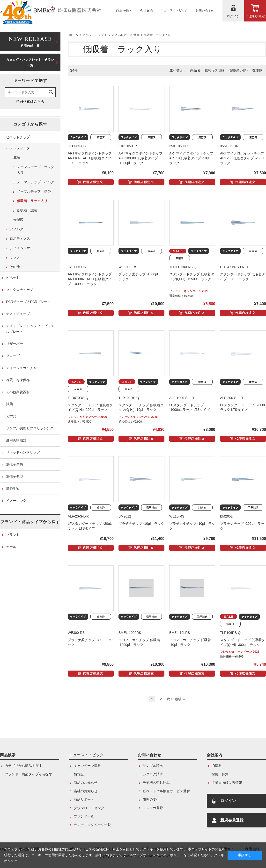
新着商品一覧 (30, 41)
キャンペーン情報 (87, 766)
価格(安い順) (214, 70)
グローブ (13, 356)
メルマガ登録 (153, 808)
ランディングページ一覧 (92, 825)
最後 (178, 699)
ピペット (13, 278)
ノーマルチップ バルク (36, 182)
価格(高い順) (238, 70)
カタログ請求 (153, 774)
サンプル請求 (153, 766)
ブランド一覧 (84, 816)
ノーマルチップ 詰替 (34, 191)
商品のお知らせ (86, 783)
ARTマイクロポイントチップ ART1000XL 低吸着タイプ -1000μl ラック (140, 158)
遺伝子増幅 (15, 464)
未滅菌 (18, 220)
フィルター (18, 229)
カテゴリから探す (30, 124)
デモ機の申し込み (156, 783)
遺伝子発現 (15, 476)
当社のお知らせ (86, 791)
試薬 (9, 404)
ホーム (74, 35)
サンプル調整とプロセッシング (30, 428)
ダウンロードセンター (91, 808)
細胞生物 (13, 489)
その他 (15, 267)
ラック (15, 257)
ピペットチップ (93, 35)
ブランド (13, 535)
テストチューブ (18, 314)
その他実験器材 (18, 392)
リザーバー (15, 344)
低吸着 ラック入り (158, 35)
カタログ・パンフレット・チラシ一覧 (30, 63)
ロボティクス (20, 238)
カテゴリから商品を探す (23, 766)
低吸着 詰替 (27, 210)
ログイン (228, 801)
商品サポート (84, 799)
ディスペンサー (22, 248)
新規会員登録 (232, 820)
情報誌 (79, 774)
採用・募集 (220, 774)
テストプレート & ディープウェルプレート (30, 329)
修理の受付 (151, 799)
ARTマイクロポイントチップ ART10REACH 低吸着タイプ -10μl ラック (90, 158)
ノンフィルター (118, 35)
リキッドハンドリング (23, 452)
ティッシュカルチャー (23, 368)
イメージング (16, 501)
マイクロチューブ (20, 290)
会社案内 (214, 755)
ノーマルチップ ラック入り (36, 170)
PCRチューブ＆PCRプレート (28, 302)
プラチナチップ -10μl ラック (141, 524)
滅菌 (137, 35)
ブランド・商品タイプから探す (30, 522)
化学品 (11, 416)
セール (11, 547)
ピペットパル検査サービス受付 (166, 791)
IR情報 (217, 766)
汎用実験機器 (16, 440)
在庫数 (257, 70)
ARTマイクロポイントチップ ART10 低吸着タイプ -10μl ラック (191, 158)
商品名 (195, 70)
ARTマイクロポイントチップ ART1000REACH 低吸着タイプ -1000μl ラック (90, 279)
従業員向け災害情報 (227, 783)
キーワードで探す (30, 80)
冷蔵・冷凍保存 (18, 380)
